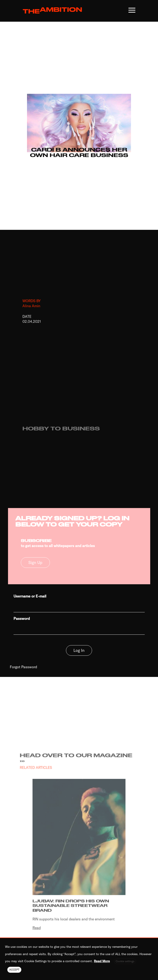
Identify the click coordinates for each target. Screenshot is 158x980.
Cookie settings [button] (125, 961)
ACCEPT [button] (14, 970)
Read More (102, 961)
